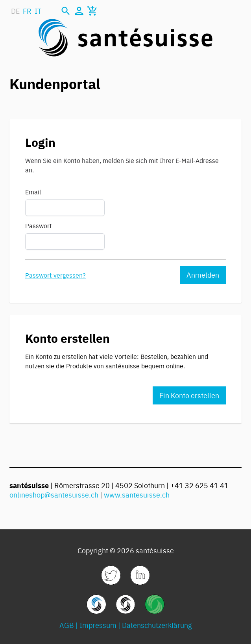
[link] (111, 575)
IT (38, 11)
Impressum (98, 625)
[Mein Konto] (79, 11)
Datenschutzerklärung (157, 625)
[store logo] (125, 38)
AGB (67, 625)
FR (27, 11)
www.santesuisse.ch (137, 495)
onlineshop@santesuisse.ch (54, 495)
